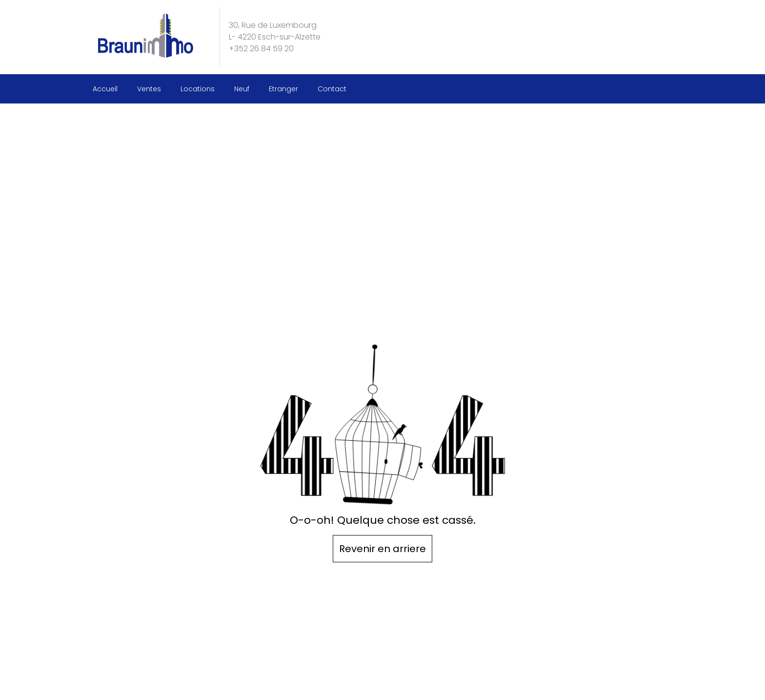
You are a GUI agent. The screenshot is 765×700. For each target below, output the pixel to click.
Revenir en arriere (382, 549)
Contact (332, 89)
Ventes (149, 89)
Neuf (242, 89)
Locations (198, 89)
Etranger (283, 89)
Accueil (105, 89)
